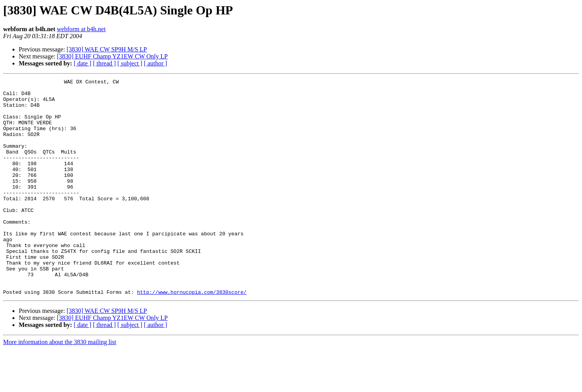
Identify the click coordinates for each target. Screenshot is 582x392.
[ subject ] (130, 63)
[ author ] (156, 63)
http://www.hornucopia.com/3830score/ (192, 335)
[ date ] (83, 63)
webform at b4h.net (81, 29)
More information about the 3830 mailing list (60, 385)
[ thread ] (104, 63)
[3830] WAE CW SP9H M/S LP (107, 49)
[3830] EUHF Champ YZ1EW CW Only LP (112, 56)
